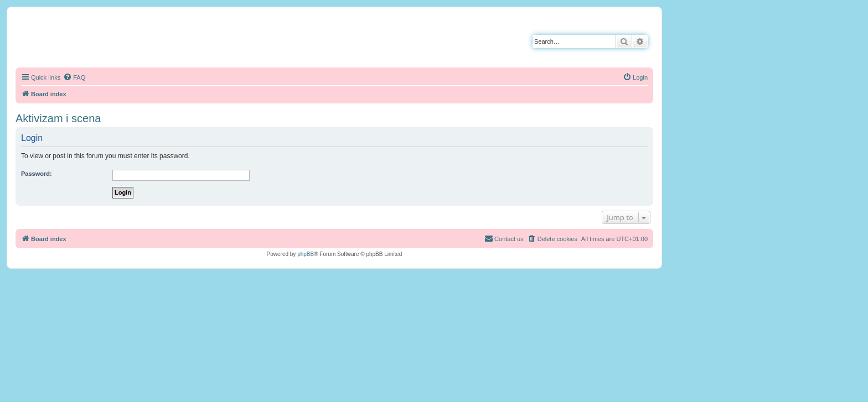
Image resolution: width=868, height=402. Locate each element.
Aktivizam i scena (58, 118)
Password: (37, 174)
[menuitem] (74, 77)
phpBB (306, 254)
